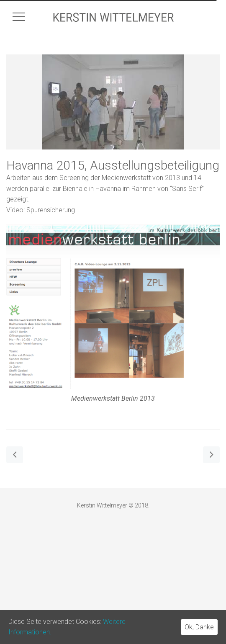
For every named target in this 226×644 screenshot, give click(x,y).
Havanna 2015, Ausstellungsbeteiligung (113, 165)
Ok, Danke (199, 627)
